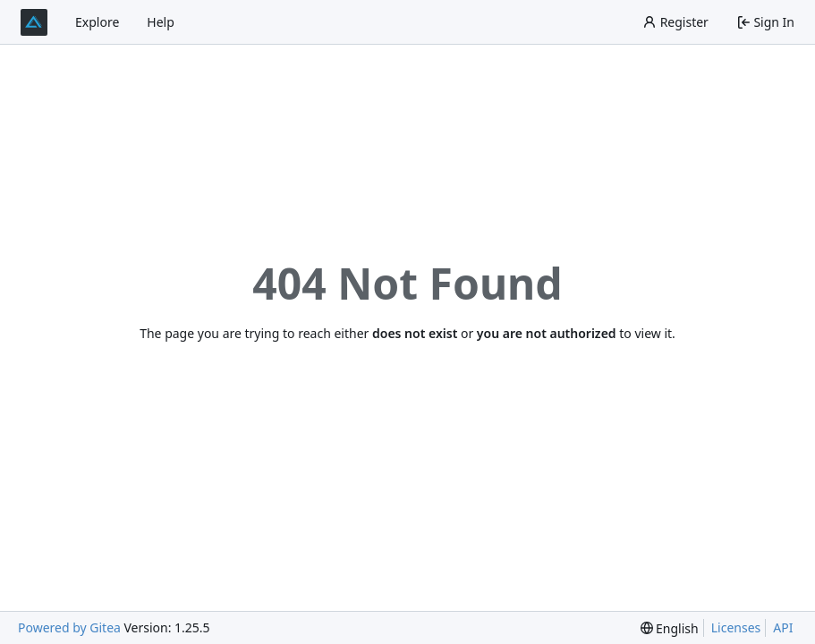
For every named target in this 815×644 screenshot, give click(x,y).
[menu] (670, 628)
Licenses (736, 627)
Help (161, 22)
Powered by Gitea (69, 627)
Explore (97, 22)
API (783, 627)
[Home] (34, 22)
